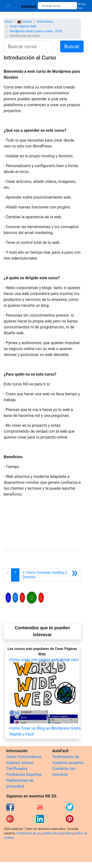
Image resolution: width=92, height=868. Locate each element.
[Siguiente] (50, 575)
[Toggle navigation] (8, 5)
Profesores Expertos (24, 774)
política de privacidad (57, 833)
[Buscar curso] (57, 6)
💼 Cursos (24, 22)
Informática (45, 22)
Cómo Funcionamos (24, 757)
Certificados (17, 769)
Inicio (8, 22)
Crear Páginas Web (23, 26)
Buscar (72, 46)
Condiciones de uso (29, 833)
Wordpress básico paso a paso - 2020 (36, 31)
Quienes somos (20, 763)
